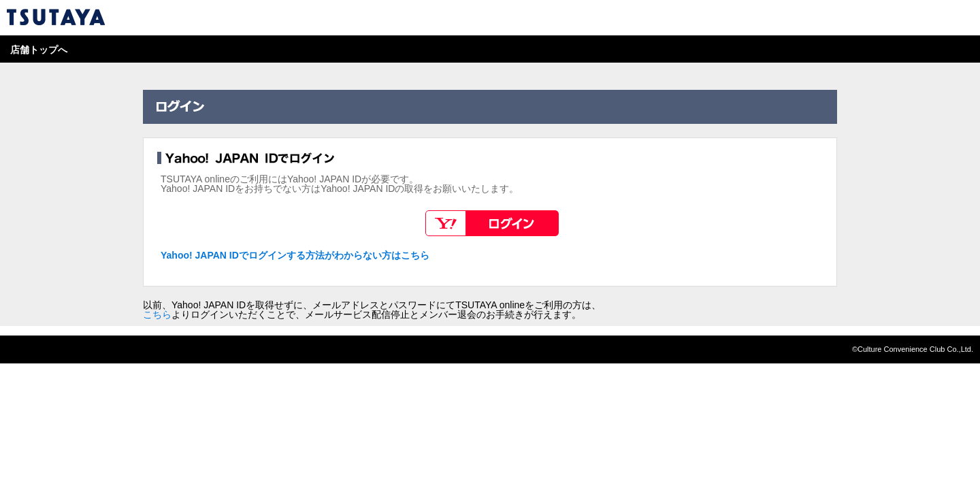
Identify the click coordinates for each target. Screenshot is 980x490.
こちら (157, 314)
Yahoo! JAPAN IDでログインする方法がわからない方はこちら (295, 255)
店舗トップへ (39, 50)
